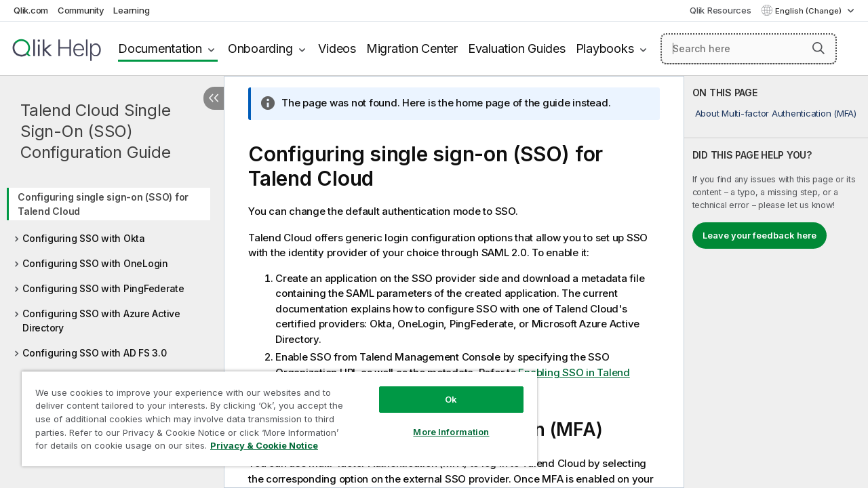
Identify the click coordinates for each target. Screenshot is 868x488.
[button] (818, 48)
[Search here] (749, 49)
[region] (273, 413)
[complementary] (776, 282)
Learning (131, 10)
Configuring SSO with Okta (84, 238)
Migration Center (412, 48)
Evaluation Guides (517, 48)
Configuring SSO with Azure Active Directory (101, 321)
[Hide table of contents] (214, 98)
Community (81, 10)
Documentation (160, 48)
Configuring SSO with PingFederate (103, 288)
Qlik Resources (721, 10)
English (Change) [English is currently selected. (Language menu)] (809, 11)
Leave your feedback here (759, 235)
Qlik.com (31, 10)
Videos (337, 48)
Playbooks (605, 48)
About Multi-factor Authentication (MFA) (776, 113)
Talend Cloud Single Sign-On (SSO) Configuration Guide (95, 131)
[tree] (112, 270)
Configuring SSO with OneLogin (95, 263)
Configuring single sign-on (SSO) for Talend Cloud (103, 204)
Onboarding (260, 48)
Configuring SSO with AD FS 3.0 (95, 353)
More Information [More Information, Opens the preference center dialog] (441, 422)
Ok (441, 389)
